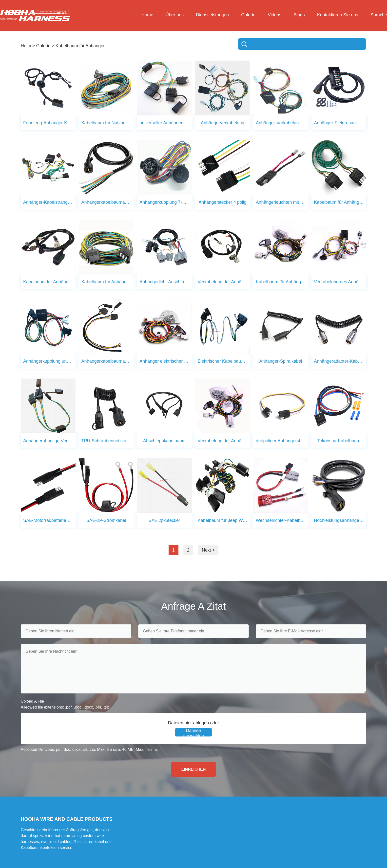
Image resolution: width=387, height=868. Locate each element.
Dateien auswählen (193, 732)
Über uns (175, 15)
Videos (275, 15)
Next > (208, 550)
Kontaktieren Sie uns (338, 15)
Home (147, 15)
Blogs (299, 15)
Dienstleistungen (212, 15)
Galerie (248, 15)
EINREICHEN (194, 769)
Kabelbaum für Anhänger (80, 46)
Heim (26, 46)
